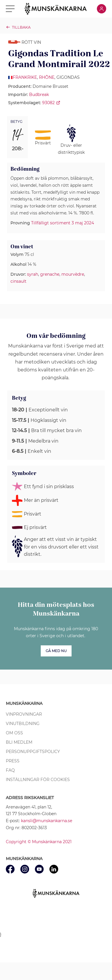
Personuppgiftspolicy (33, 752)
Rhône (47, 77)
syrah (33, 274)
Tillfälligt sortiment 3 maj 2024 (63, 223)
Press (13, 761)
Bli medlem (19, 742)
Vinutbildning (23, 724)
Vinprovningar (24, 714)
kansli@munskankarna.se (47, 821)
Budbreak (39, 95)
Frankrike (25, 77)
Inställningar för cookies (38, 780)
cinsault (18, 281)
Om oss (14, 733)
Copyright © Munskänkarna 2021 (39, 842)
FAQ (10, 770)
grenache (50, 274)
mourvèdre (73, 274)
